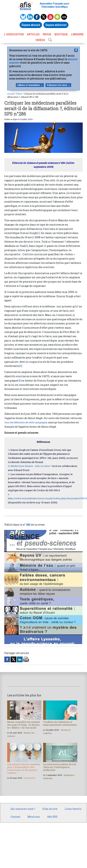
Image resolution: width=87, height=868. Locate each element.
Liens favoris (73, 809)
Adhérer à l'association (28, 85)
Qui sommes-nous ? (23, 809)
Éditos (19, 94)
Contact (15, 817)
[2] (26, 246)
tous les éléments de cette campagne (26, 422)
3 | (9, 474)
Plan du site (50, 809)
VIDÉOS (40, 40)
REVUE (47, 34)
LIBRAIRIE (77, 34)
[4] (19, 381)
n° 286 (27, 525)
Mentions (34, 817)
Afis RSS (52, 817)
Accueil (11, 94)
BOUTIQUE (61, 34)
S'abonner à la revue (57, 85)
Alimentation (30, 778)
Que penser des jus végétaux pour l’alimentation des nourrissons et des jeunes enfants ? (24, 769)
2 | (9, 466)
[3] (21, 366)
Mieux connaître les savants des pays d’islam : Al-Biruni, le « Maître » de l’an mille (24, 725)
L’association (14, 34)
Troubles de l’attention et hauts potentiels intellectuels (60, 723)
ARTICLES (33, 34)
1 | (9, 450)
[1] (38, 233)
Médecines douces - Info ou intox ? (31, 466)
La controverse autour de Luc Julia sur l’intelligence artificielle (60, 767)
